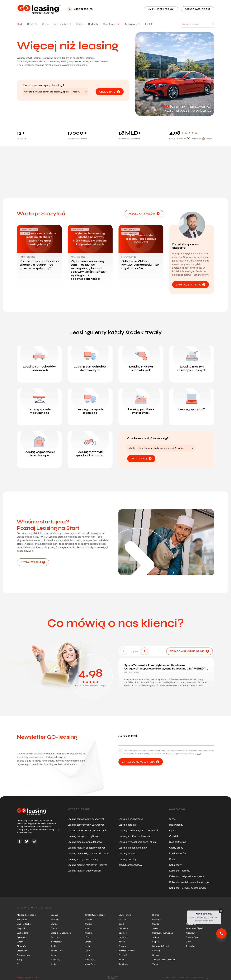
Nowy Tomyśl (125, 915)
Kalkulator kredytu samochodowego (189, 882)
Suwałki (156, 951)
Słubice (156, 937)
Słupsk (155, 942)
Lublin (87, 951)
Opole (121, 924)
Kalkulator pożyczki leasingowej (187, 876)
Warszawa (191, 924)
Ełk (18, 964)
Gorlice (54, 928)
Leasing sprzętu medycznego (84, 859)
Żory (188, 942)
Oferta (31, 24)
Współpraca (110, 24)
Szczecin (157, 955)
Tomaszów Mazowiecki (164, 959)
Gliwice (54, 924)
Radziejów (123, 964)
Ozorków (123, 933)
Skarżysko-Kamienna (163, 933)
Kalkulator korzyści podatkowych (187, 888)
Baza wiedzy (61, 24)
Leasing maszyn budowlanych (84, 871)
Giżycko (55, 919)
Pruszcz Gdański (126, 951)
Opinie (79, 24)
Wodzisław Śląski (194, 928)
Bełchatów (22, 919)
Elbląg (20, 959)
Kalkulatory (131, 24)
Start (19, 24)
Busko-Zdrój (23, 933)
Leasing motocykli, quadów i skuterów (88, 853)
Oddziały (93, 24)
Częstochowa (23, 955)
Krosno (88, 928)
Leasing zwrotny (127, 859)
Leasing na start (127, 853)
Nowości (25, 233)
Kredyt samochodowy (130, 865)
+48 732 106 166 (80, 9)
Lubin (87, 946)
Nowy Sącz (90, 959)
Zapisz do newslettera (141, 762)
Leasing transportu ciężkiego (83, 836)
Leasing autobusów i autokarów (85, 842)
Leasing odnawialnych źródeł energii (138, 830)
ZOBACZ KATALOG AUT (198, 9)
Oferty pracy (176, 848)
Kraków (88, 924)
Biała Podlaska (24, 924)
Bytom (20, 942)
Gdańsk (54, 915)
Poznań (122, 946)
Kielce (54, 955)
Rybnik (156, 915)
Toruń (155, 964)
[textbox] (52, 92)
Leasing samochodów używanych (86, 825)
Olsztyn (122, 919)
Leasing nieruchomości (131, 819)
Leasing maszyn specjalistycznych (87, 848)
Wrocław (190, 933)
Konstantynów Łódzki (95, 915)
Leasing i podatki (130, 233)
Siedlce (156, 924)
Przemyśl (123, 955)
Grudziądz (56, 937)
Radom (122, 959)
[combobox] (55, 92)
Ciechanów (22, 951)
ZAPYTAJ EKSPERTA (191, 285)
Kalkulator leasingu (180, 871)
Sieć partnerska (178, 842)
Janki (53, 946)
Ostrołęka (123, 928)
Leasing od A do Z (29, 229)
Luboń (88, 955)
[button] (145, 651)
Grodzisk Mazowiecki (61, 933)
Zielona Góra (192, 937)
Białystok (21, 928)
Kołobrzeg (55, 959)
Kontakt (149, 24)
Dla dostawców (178, 853)
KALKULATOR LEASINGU (161, 9)
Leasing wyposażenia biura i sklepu (138, 842)
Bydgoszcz (22, 937)
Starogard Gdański (161, 946)
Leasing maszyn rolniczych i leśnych (88, 865)
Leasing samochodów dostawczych (87, 830)
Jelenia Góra (57, 951)
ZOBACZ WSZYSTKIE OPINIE (190, 651)
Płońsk (122, 942)
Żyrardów (191, 946)
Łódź (87, 937)
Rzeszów (157, 919)
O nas (45, 24)
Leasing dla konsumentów (133, 848)
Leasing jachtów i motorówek (134, 836)
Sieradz (156, 928)
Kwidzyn (89, 933)
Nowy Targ (90, 964)
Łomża (88, 942)
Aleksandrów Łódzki (26, 915)
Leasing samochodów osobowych (86, 819)
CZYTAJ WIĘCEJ (33, 562)
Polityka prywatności (27, 977)
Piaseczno (123, 937)
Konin (53, 964)
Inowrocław (56, 942)
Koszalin (88, 919)
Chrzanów (22, 946)
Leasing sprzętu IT (128, 825)
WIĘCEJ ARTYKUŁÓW (144, 214)
